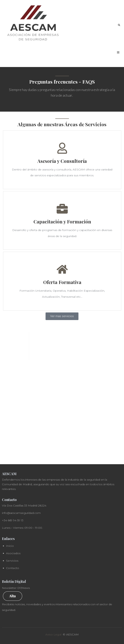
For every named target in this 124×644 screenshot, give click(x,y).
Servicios (12, 561)
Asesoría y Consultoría (62, 161)
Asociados (13, 553)
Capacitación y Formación (62, 221)
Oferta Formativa (62, 282)
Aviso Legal (53, 634)
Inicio (10, 546)
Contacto (13, 568)
